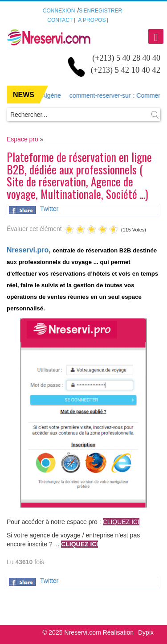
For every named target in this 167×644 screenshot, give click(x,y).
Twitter (49, 209)
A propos (92, 20)
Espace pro (22, 139)
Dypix (146, 632)
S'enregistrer (100, 11)
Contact (60, 20)
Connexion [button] (59, 11)
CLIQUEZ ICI (79, 544)
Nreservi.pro (28, 250)
